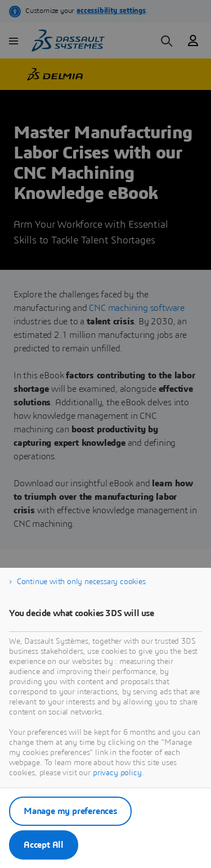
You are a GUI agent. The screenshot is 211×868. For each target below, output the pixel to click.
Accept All (44, 845)
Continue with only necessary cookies (81, 582)
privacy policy (117, 773)
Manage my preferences (70, 811)
